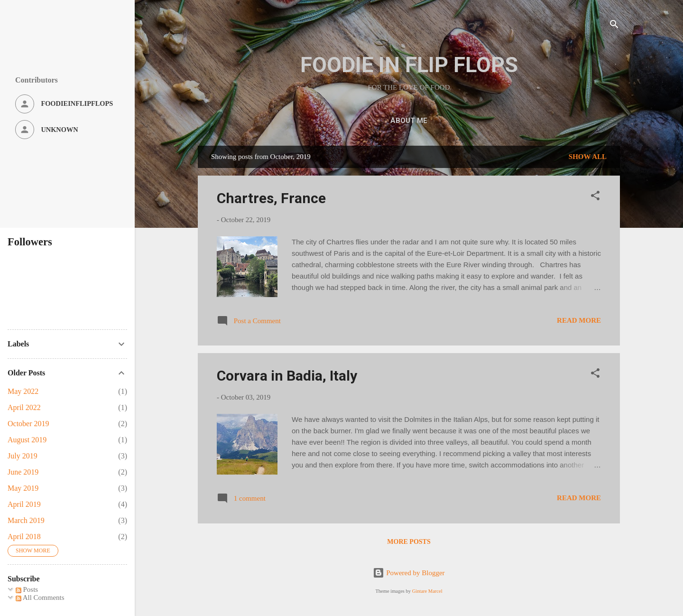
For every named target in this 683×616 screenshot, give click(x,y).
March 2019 (26, 520)
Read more (579, 320)
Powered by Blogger (409, 573)
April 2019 (24, 504)
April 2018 (24, 537)
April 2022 (24, 407)
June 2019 (23, 472)
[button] (595, 197)
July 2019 (23, 456)
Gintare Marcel (427, 591)
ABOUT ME (409, 121)
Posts (27, 589)
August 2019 (27, 440)
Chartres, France (271, 198)
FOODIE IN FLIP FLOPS (409, 65)
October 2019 (28, 424)
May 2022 (23, 391)
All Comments (40, 597)
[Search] (614, 26)
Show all (588, 157)
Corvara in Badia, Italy (287, 376)
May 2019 (23, 488)
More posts (409, 542)
